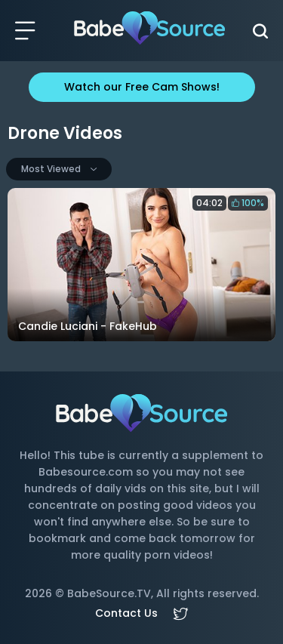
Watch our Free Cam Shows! (142, 87)
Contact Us (126, 613)
